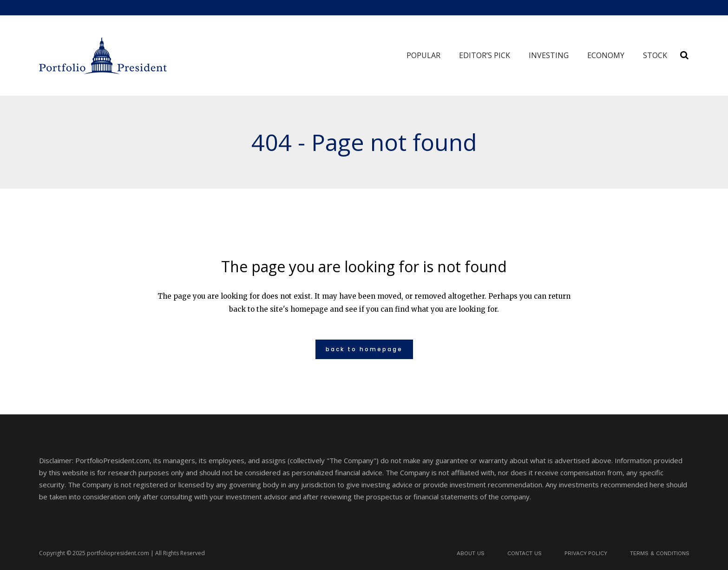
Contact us (525, 553)
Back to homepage (364, 349)
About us (471, 553)
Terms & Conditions (660, 553)
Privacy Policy (586, 553)
